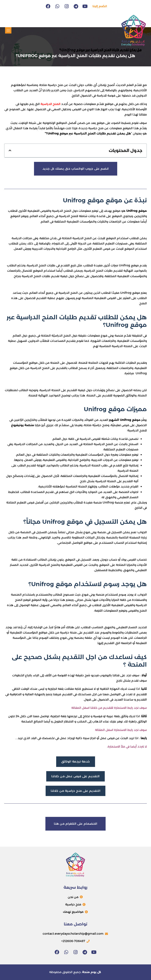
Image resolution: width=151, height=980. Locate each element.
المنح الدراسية (50, 104)
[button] (8, 30)
